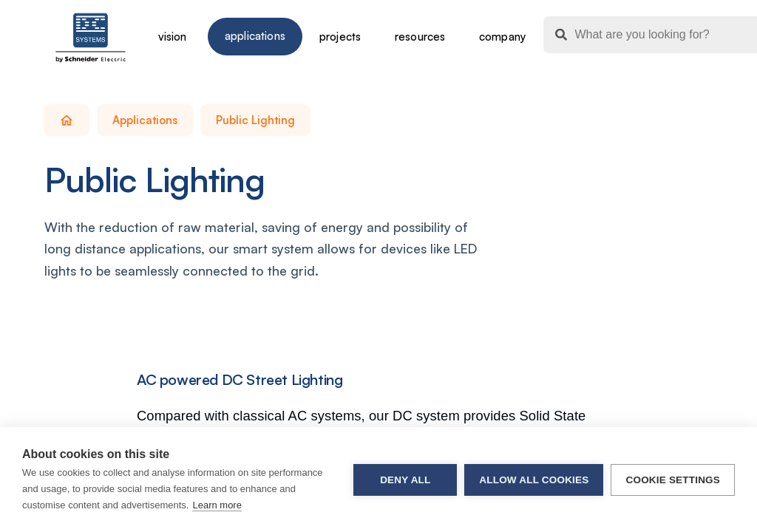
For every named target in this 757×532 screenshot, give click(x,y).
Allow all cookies (534, 480)
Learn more (217, 505)
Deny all (405, 480)
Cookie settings (673, 480)
